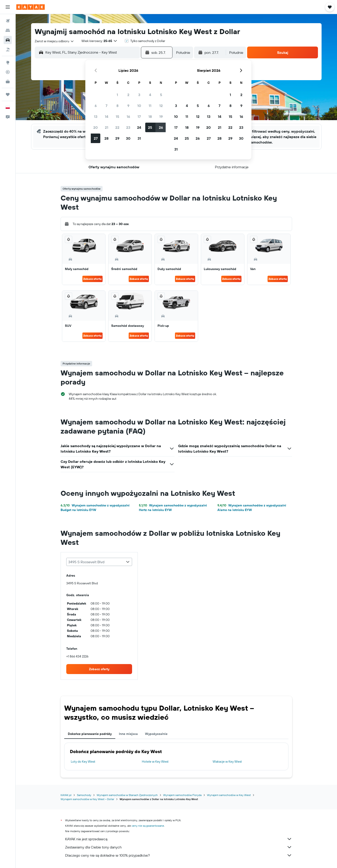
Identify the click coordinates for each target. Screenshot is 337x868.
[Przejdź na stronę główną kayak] (31, 7)
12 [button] (161, 106)
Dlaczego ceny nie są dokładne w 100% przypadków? (179, 855)
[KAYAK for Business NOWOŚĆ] (8, 82)
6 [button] (96, 106)
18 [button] (150, 117)
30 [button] (128, 138)
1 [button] (117, 95)
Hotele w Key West (155, 761)
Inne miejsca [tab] (128, 734)
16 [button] (128, 117)
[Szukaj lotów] (8, 21)
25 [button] (150, 127)
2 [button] (128, 95)
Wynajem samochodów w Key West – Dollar (87, 799)
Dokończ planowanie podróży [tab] (90, 734)
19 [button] (161, 117)
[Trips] (8, 94)
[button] (8, 7)
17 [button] (139, 117)
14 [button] (107, 117)
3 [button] (139, 95)
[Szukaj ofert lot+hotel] (8, 50)
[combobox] (54, 41)
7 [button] (106, 106)
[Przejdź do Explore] (8, 62)
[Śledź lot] (8, 72)
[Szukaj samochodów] (8, 40)
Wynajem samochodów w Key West (229, 795)
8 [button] (117, 106)
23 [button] (128, 127)
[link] (99, 669)
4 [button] (150, 95)
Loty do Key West (83, 761)
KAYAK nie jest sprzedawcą (179, 839)
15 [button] (117, 117)
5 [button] (161, 95)
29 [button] (117, 138)
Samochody (84, 795)
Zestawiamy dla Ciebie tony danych (179, 847)
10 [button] (139, 106)
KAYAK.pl (66, 795)
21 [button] (107, 127)
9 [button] (128, 106)
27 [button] (96, 138)
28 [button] (106, 138)
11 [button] (150, 106)
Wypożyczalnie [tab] (156, 734)
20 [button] (96, 127)
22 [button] (117, 127)
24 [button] (139, 127)
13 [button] (96, 117)
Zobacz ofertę (92, 279)
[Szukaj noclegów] (8, 30)
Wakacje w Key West (227, 761)
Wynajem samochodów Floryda (182, 795)
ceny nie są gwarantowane (148, 826)
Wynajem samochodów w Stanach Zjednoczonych (127, 795)
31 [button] (139, 138)
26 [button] (161, 127)
